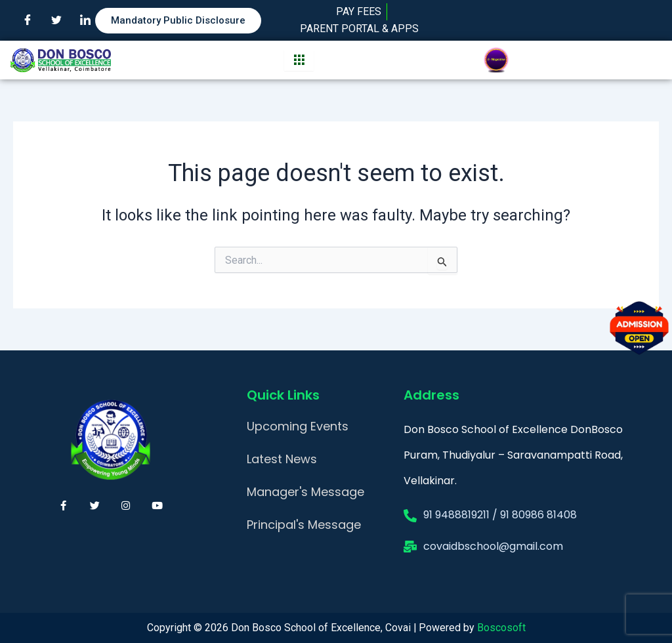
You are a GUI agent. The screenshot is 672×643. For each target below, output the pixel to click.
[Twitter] (56, 20)
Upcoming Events (298, 426)
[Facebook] (28, 20)
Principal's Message (304, 525)
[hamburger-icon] (299, 60)
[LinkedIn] (85, 20)
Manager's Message (305, 492)
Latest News (282, 459)
